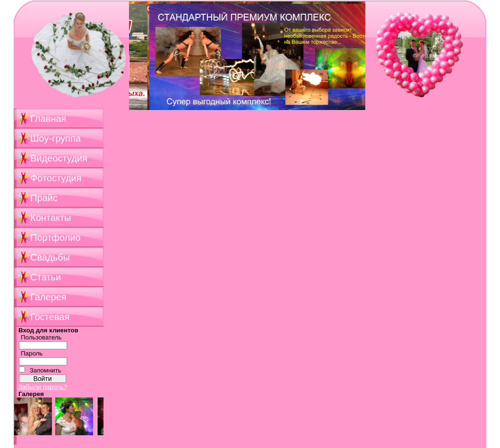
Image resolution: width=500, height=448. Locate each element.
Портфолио (55, 237)
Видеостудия (59, 158)
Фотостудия (56, 178)
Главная (48, 118)
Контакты (51, 218)
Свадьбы (50, 257)
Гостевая (50, 317)
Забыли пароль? (43, 387)
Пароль (32, 353)
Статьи (46, 277)
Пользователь (41, 337)
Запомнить (46, 370)
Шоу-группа (56, 138)
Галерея (48, 297)
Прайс (44, 198)
